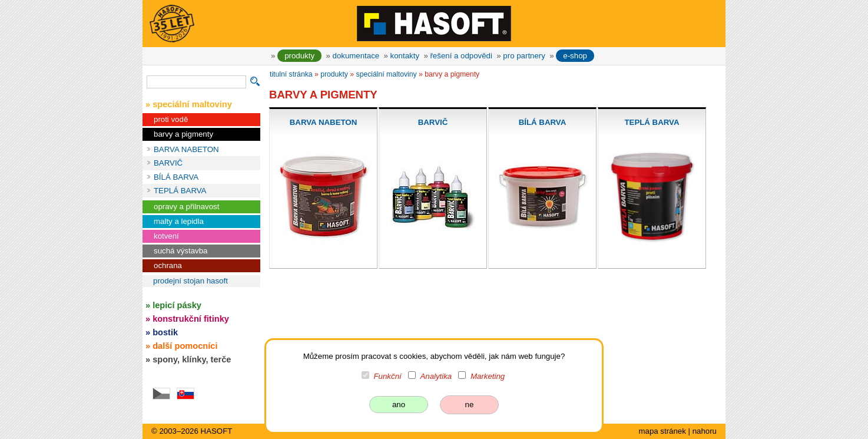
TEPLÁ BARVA (180, 191)
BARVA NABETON (186, 149)
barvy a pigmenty (183, 134)
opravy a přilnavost (186, 207)
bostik (165, 332)
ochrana (168, 265)
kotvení (166, 236)
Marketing (488, 376)
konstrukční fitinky (191, 319)
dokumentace (356, 56)
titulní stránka (291, 74)
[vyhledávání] (196, 82)
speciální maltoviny (387, 74)
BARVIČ (168, 163)
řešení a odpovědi (461, 56)
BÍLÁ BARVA (176, 177)
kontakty (405, 56)
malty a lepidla (179, 221)
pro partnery (524, 56)
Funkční (388, 376)
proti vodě (171, 119)
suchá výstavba (180, 251)
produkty (299, 56)
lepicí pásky (177, 305)
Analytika (436, 376)
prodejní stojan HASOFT (191, 281)
